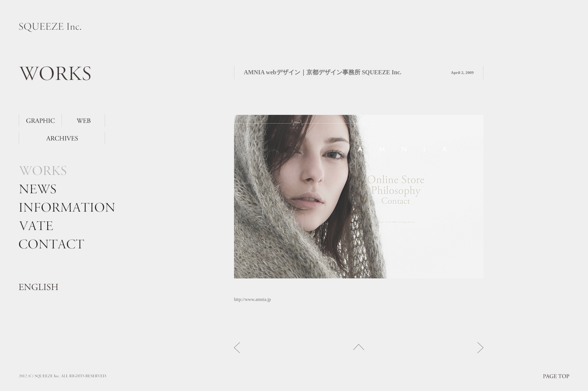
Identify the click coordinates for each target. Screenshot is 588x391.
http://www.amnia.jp (253, 299)
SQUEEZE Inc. (50, 27)
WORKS (55, 73)
